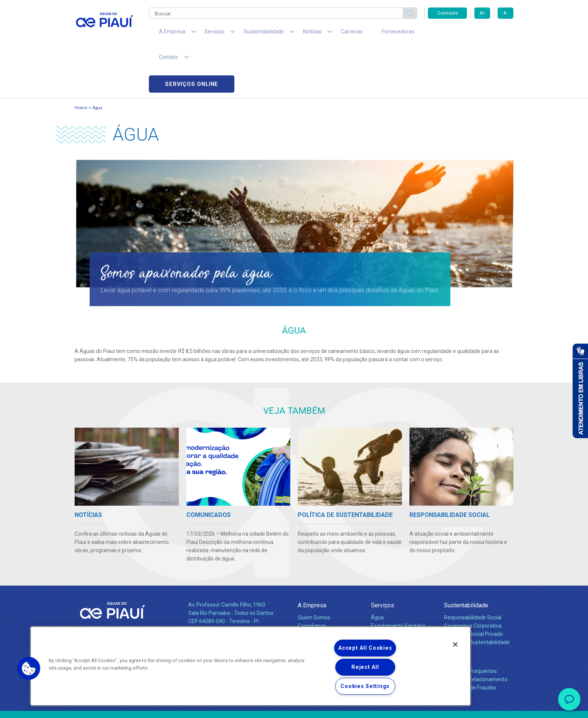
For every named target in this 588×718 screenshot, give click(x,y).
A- (505, 13)
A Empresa (312, 556)
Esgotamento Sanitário (398, 577)
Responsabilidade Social (473, 568)
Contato (454, 610)
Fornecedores (364, 34)
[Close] (455, 644)
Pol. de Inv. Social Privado (473, 585)
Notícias (309, 593)
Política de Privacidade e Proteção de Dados (294, 707)
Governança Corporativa (473, 577)
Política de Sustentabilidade (477, 593)
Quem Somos (314, 568)
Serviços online (471, 34)
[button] (29, 668)
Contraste (448, 13)
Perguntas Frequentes (470, 622)
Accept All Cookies (365, 648)
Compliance (312, 577)
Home (81, 58)
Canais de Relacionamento (476, 630)
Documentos (386, 585)
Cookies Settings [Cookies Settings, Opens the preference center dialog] (365, 686)
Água (97, 58)
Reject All (365, 667)
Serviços (382, 556)
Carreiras (324, 34)
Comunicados (314, 614)
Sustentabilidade (466, 556)
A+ (482, 13)
